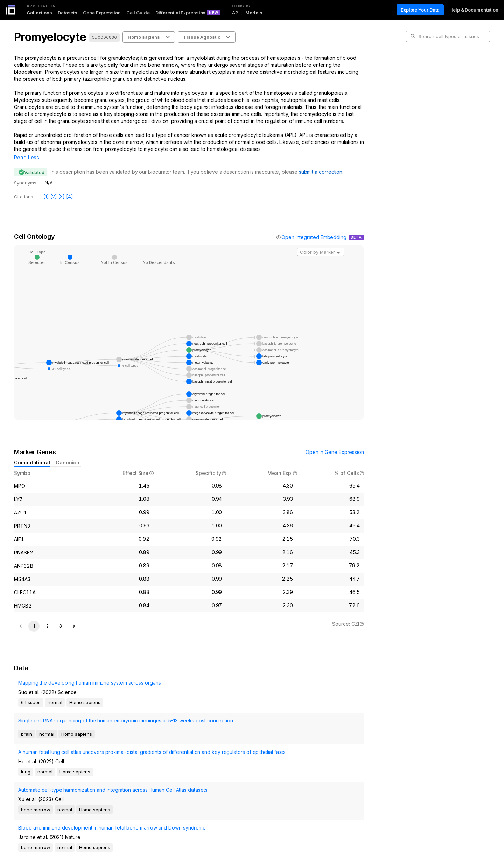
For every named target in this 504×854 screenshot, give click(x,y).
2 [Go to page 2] (47, 616)
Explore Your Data (420, 10)
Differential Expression (181, 13)
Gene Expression (102, 13)
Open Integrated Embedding (314, 227)
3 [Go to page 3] (61, 616)
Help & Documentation (474, 10)
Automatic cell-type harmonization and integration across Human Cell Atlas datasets (93, 746)
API (236, 13)
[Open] (338, 243)
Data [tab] (417, 101)
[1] (46, 187)
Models (254, 13)
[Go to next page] (74, 616)
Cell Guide (138, 13)
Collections (39, 13)
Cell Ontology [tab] (426, 79)
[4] (70, 187)
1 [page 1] (34, 616)
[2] (54, 187)
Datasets (68, 13)
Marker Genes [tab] (427, 90)
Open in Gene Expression (335, 442)
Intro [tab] (417, 68)
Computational (32, 453)
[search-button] (413, 36)
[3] (62, 187)
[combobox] (321, 242)
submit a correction (321, 162)
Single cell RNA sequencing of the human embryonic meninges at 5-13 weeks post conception (95, 707)
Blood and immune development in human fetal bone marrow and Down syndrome (96, 766)
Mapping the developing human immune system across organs (85, 684)
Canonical (68, 453)
